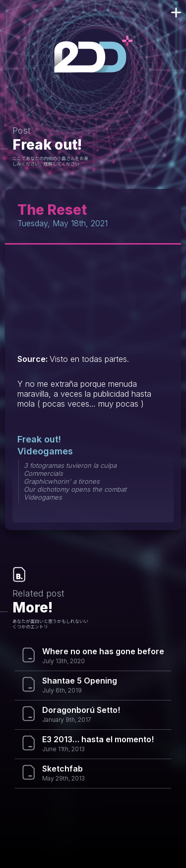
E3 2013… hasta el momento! (98, 739)
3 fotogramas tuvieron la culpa (70, 465)
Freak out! (47, 145)
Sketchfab (62, 769)
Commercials (43, 473)
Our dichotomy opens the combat (75, 489)
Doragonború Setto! (81, 710)
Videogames (45, 451)
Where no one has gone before (103, 651)
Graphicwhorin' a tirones (62, 481)
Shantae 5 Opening (80, 681)
